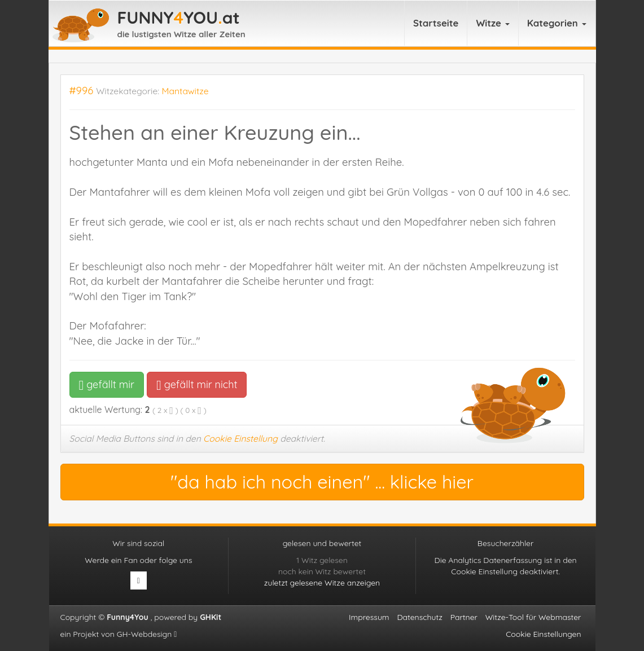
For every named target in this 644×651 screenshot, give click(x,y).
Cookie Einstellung (240, 438)
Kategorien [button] (557, 23)
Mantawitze (185, 91)
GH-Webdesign (147, 634)
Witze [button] (492, 23)
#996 (82, 91)
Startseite (436, 23)
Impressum (369, 617)
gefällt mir (107, 384)
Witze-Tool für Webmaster (533, 617)
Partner (464, 617)
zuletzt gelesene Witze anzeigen (322, 583)
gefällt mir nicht (197, 384)
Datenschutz (419, 617)
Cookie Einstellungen (543, 634)
